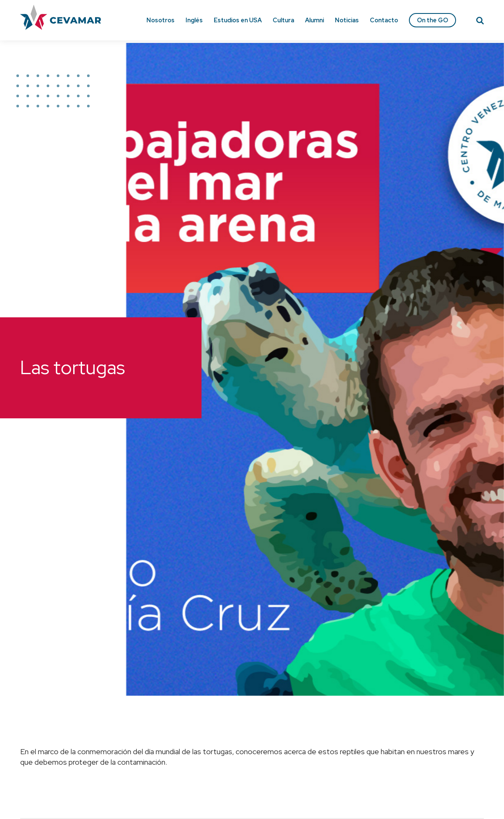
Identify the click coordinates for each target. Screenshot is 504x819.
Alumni (314, 20)
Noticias (347, 20)
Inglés (194, 20)
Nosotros (160, 20)
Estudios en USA (238, 20)
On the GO (432, 20)
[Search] (480, 22)
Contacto (384, 20)
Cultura (283, 20)
